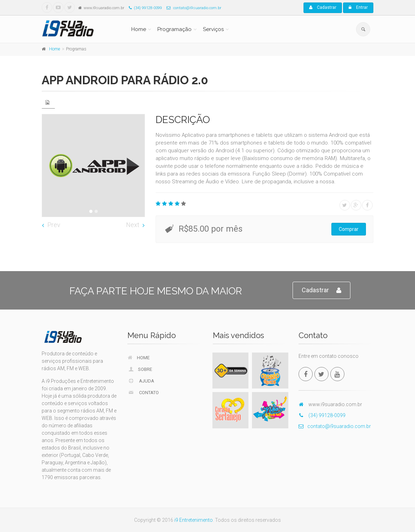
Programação (175, 29)
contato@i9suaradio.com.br (192, 8)
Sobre (140, 369)
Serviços (213, 29)
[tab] (48, 102)
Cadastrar (323, 7)
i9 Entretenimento (194, 520)
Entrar (358, 7)
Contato (143, 392)
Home (139, 29)
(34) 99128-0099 (144, 8)
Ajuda (141, 381)
